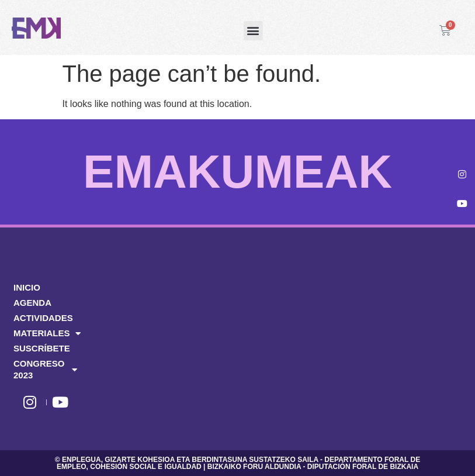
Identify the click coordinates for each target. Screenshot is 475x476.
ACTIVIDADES (43, 318)
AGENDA (32, 303)
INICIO (27, 287)
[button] (253, 31)
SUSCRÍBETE (42, 348)
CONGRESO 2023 (45, 369)
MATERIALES (46, 333)
